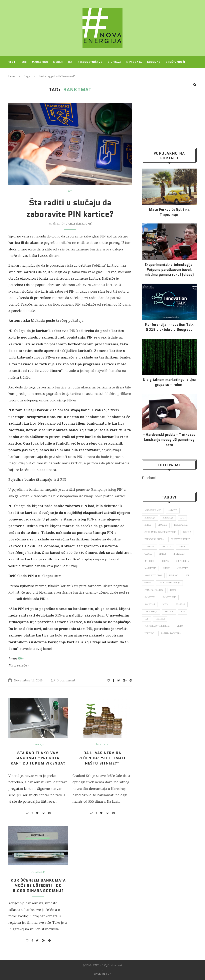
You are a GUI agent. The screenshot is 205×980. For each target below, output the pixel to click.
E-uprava (114, 62)
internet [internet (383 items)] (149, 561)
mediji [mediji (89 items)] (166, 569)
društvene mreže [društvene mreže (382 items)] (180, 540)
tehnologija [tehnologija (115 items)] (151, 612)
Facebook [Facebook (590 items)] (167, 547)
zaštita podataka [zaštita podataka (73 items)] (171, 634)
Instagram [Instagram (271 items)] (179, 554)
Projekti (15, 73)
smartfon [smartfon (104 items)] (150, 598)
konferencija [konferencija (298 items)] (183, 561)
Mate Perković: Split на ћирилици (169, 212)
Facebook (149, 478)
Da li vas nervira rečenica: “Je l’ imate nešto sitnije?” (102, 758)
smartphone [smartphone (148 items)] (169, 598)
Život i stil (102, 745)
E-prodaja (134, 62)
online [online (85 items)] (148, 583)
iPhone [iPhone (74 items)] (165, 561)
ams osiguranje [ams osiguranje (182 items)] (153, 511)
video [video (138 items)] (180, 626)
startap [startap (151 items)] (180, 605)
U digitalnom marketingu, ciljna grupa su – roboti (169, 382)
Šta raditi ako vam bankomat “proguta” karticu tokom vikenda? (38, 758)
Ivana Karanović (79, 224)
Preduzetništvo (90, 62)
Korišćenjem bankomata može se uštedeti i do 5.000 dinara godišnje (38, 886)
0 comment (63, 681)
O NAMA (32, 73)
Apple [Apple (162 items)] (148, 525)
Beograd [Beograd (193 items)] (162, 525)
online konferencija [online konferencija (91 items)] (169, 583)
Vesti (12, 62)
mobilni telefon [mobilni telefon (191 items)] (153, 576)
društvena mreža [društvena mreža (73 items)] (154, 540)
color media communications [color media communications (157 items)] (160, 532)
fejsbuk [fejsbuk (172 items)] (183, 547)
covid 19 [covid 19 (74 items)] (187, 532)
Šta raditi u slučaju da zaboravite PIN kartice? (70, 208)
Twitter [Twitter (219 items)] (160, 619)
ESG (24, 62)
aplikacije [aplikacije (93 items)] (168, 518)
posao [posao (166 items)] (173, 590)
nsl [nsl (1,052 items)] (187, 576)
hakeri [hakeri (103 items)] (163, 554)
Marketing (40, 62)
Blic (20, 659)
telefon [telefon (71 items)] (169, 612)
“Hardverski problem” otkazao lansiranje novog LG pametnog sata (169, 440)
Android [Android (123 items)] (173, 511)
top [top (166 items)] (183, 612)
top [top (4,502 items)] (146, 619)
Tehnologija (38, 872)
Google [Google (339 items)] (148, 554)
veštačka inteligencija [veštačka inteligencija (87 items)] (157, 626)
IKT (70, 62)
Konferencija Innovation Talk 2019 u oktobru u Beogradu (169, 327)
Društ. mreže (176, 62)
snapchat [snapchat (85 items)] (150, 605)
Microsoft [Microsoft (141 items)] (182, 569)
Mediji (58, 62)
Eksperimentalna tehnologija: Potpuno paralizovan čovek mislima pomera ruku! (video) (169, 270)
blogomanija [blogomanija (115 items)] (181, 525)
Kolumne (154, 62)
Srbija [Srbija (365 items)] (165, 605)
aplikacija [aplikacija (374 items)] (150, 518)
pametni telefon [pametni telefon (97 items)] (154, 590)
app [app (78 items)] (182, 518)
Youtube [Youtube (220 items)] (149, 634)
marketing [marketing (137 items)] (150, 569)
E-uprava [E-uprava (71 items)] (150, 547)
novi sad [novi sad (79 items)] (174, 576)
